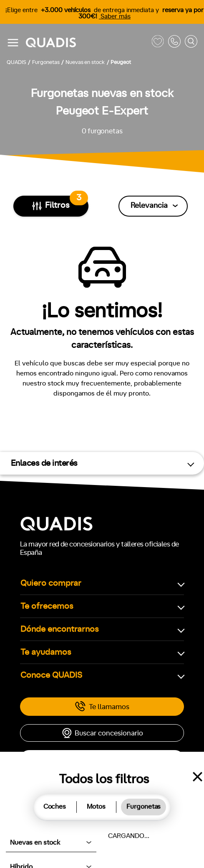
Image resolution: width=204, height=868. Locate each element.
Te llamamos (102, 707)
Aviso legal (101, 835)
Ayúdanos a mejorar (152, 835)
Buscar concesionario (102, 733)
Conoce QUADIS (51, 675)
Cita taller (102, 759)
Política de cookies (51, 835)
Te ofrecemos (47, 606)
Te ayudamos (46, 652)
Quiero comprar (51, 583)
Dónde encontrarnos (60, 629)
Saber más (115, 17)
